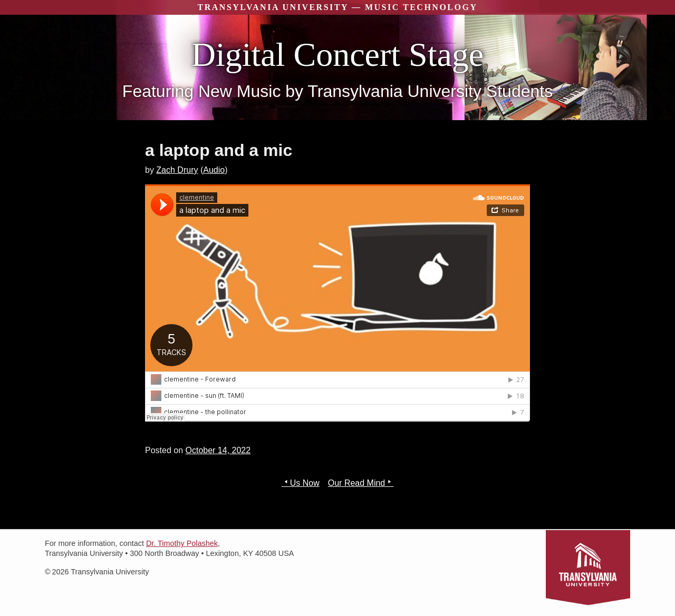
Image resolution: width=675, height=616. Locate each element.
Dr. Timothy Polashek (182, 543)
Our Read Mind (357, 483)
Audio (214, 170)
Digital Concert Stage (338, 55)
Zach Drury (177, 170)
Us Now (305, 483)
